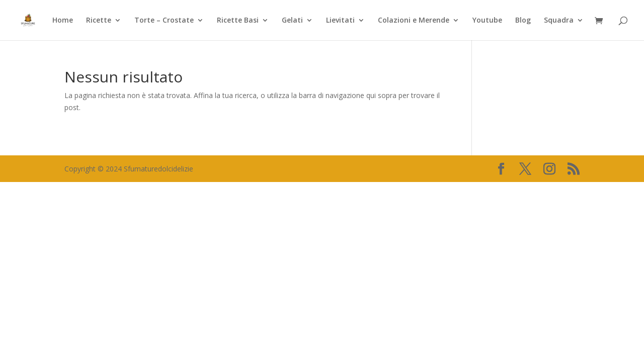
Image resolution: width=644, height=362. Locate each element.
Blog (523, 21)
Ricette (99, 21)
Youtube (487, 21)
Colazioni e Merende (414, 21)
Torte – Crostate (164, 21)
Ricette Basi (238, 21)
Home (63, 21)
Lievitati (340, 21)
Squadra (559, 21)
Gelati (292, 21)
